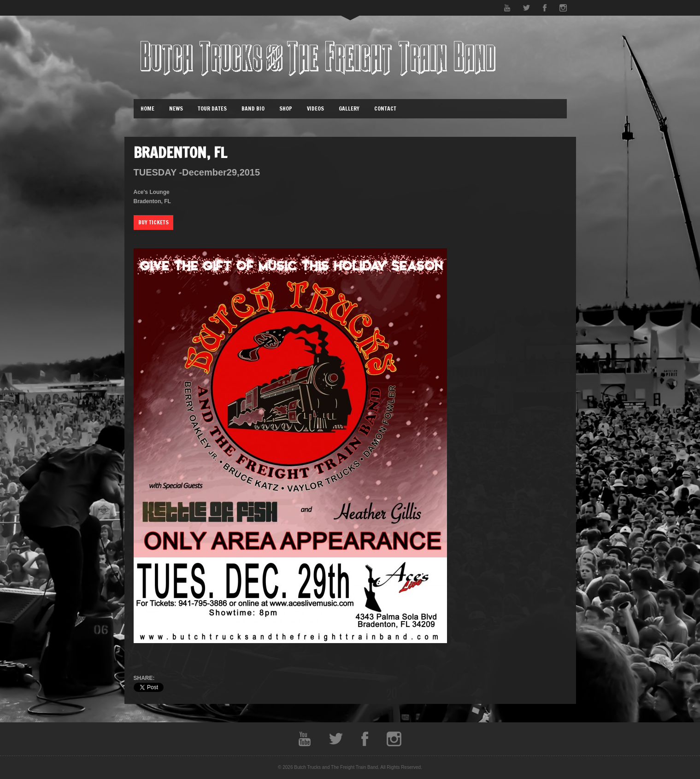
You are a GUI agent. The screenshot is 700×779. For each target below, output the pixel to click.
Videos (315, 108)
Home (147, 108)
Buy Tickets (153, 222)
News (176, 108)
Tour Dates (212, 108)
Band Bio (253, 108)
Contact (385, 108)
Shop (286, 108)
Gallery (349, 108)
